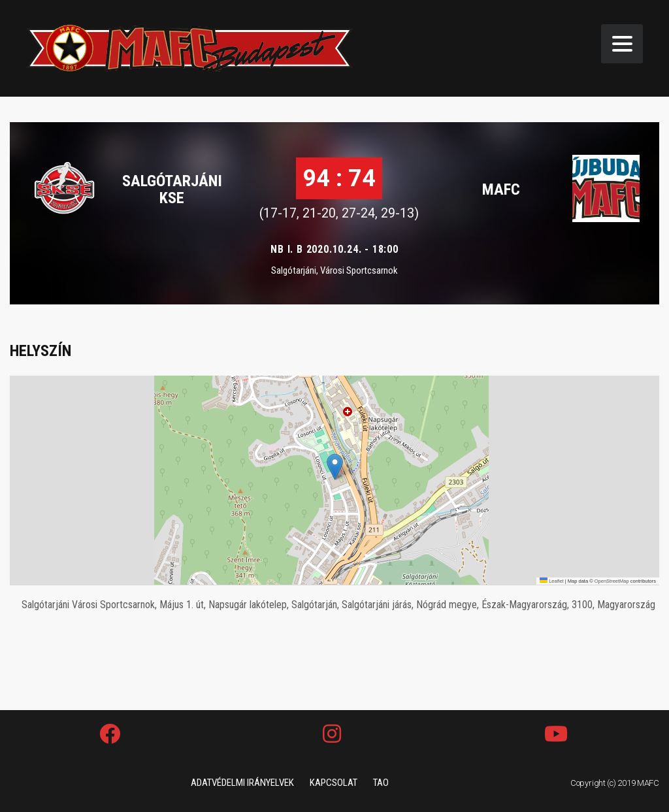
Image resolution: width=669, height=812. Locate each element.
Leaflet (552, 581)
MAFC (501, 189)
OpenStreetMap (612, 581)
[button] (335, 467)
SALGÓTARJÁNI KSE (172, 189)
